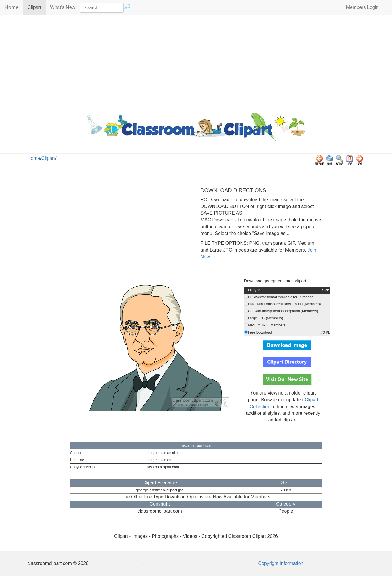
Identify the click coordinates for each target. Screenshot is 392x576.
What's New (63, 7)
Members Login (362, 7)
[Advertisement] (196, 62)
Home (12, 7)
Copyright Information (281, 563)
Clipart (37, 7)
